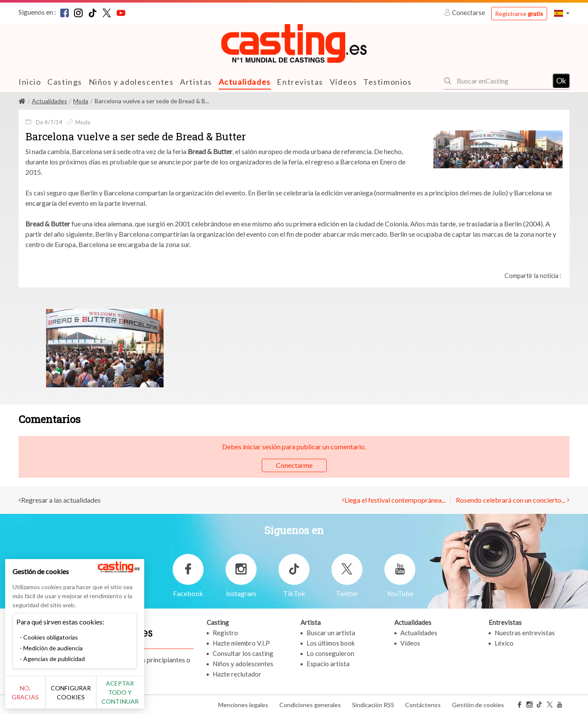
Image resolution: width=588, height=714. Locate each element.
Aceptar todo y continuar (156, 697)
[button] (562, 13)
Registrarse (519, 14)
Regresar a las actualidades (61, 500)
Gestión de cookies (478, 705)
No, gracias (36, 697)
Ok (561, 80)
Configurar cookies (96, 697)
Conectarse (465, 12)
